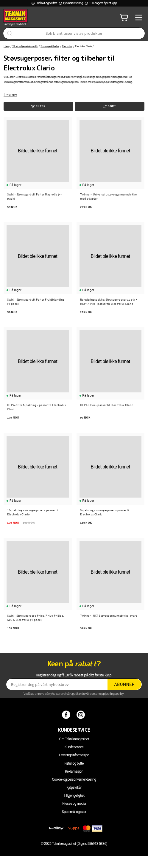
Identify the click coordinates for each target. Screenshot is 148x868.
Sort (110, 106)
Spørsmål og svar (74, 812)
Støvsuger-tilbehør (50, 46)
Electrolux (67, 46)
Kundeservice (74, 747)
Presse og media (74, 804)
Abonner (124, 684)
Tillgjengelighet (74, 796)
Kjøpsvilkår (74, 787)
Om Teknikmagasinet (74, 739)
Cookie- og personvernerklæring (74, 779)
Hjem (6, 46)
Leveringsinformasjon (74, 755)
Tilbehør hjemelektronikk (25, 46)
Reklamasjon (74, 771)
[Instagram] (81, 714)
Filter (38, 106)
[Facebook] (67, 714)
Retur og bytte (74, 763)
